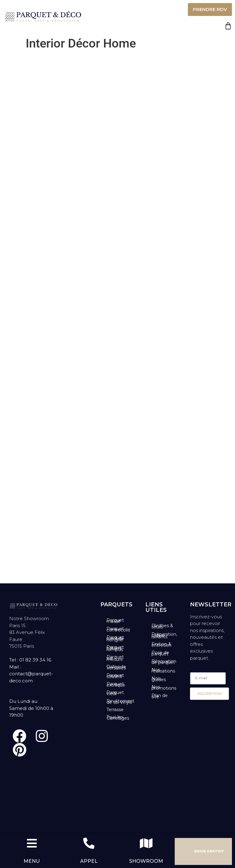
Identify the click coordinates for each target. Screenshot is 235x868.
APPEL (89, 861)
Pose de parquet (160, 653)
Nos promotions (164, 688)
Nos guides (159, 679)
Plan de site (160, 696)
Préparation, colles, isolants (164, 635)
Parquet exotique (116, 684)
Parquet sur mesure (115, 658)
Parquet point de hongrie (115, 639)
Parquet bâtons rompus (115, 648)
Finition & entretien (161, 645)
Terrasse (115, 710)
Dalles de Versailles (116, 667)
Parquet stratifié (115, 676)
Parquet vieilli (115, 693)
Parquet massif (115, 621)
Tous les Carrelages (118, 718)
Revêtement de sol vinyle (120, 702)
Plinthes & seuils (162, 626)
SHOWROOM (146, 861)
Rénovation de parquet (164, 662)
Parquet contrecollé (118, 629)
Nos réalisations (163, 670)
